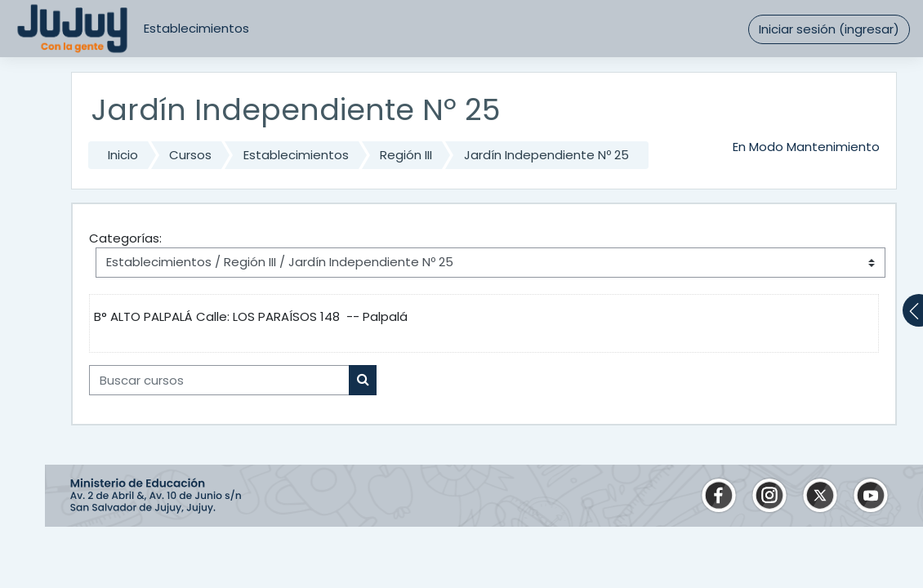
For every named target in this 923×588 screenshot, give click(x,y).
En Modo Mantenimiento (806, 147)
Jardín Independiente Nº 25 (546, 155)
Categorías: (125, 238)
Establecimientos (196, 28)
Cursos (190, 155)
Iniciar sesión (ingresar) (829, 29)
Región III (406, 155)
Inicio (123, 155)
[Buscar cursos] (219, 380)
